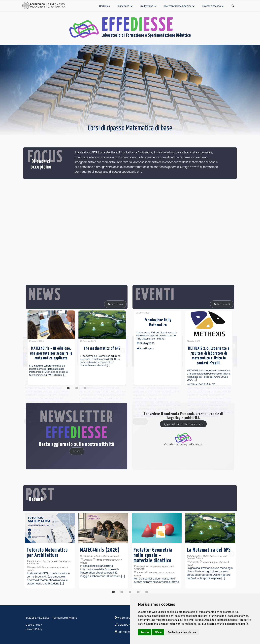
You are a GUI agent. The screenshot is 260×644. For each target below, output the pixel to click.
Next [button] (123, 351)
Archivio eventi (222, 304)
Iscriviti (77, 451)
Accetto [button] (145, 632)
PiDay (92, 556)
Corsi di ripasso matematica (142, 561)
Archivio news (115, 304)
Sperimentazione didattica (178, 6)
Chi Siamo (104, 6)
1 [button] (68, 390)
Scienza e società (211, 6)
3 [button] (85, 390)
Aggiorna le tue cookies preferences (183, 424)
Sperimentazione (37, 556)
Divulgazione (146, 6)
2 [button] (77, 390)
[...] (141, 171)
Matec (185, 556)
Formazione (123, 6)
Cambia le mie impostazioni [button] (182, 632)
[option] (51, 348)
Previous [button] (31, 351)
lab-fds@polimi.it (127, 632)
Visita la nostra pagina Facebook (183, 439)
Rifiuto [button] (158, 632)
